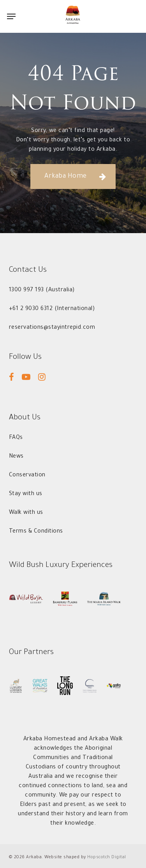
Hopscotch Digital (107, 857)
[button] (11, 16)
